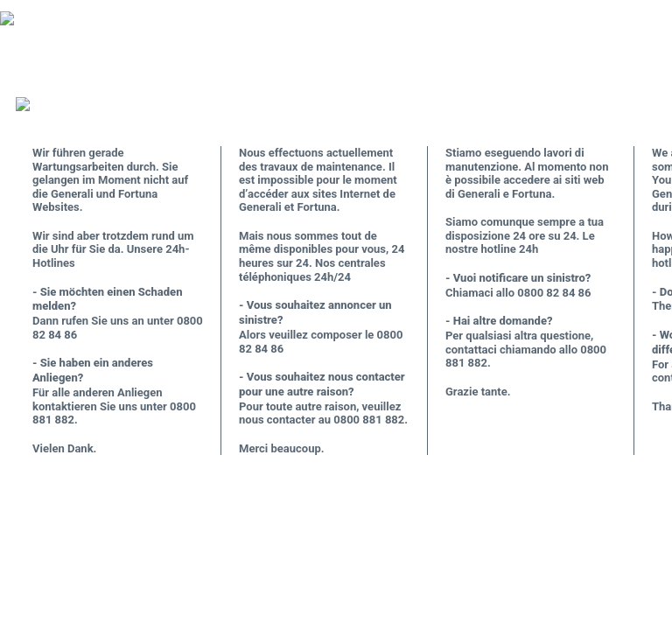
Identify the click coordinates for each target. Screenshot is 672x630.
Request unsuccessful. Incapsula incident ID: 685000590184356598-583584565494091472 (336, 315)
